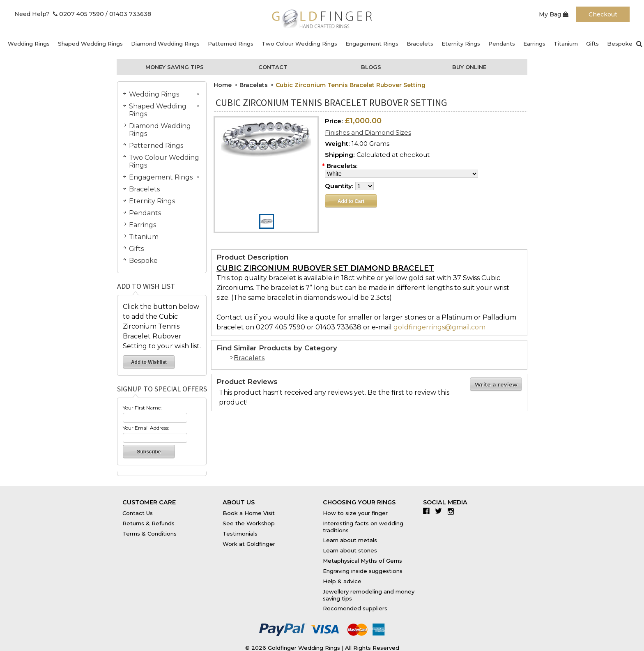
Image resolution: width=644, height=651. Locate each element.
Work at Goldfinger (249, 544)
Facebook (428, 511)
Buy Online (469, 67)
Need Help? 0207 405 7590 (59, 14)
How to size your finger (355, 513)
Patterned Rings (231, 44)
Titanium (566, 44)
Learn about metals (350, 540)
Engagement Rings (372, 44)
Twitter (440, 511)
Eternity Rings (461, 44)
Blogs (371, 67)
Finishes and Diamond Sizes (368, 132)
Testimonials (240, 534)
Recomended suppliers (355, 608)
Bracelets (420, 44)
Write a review (496, 384)
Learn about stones (350, 550)
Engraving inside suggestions (363, 571)
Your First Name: (142, 408)
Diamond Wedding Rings (165, 44)
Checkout (603, 14)
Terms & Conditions (149, 534)
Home (223, 85)
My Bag (554, 14)
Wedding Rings (29, 44)
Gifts (592, 44)
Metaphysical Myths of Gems (362, 561)
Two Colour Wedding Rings (299, 44)
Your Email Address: (146, 428)
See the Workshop (249, 523)
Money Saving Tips (175, 67)
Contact (273, 67)
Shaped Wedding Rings (90, 44)
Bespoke (620, 44)
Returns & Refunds (148, 523)
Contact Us (138, 513)
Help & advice (342, 581)
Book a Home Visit (249, 513)
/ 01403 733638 (128, 14)
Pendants (502, 44)
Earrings (534, 44)
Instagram (453, 511)
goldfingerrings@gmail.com (439, 327)
